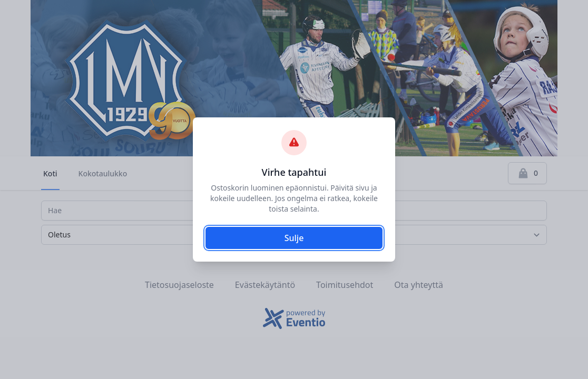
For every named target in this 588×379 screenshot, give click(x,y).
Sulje (294, 238)
